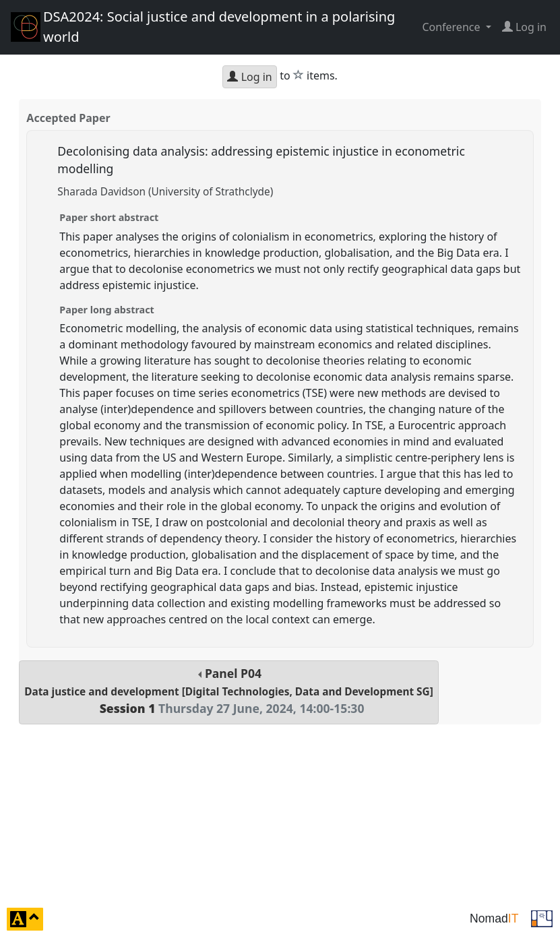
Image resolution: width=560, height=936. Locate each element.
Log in (249, 77)
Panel (229, 691)
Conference (452, 27)
